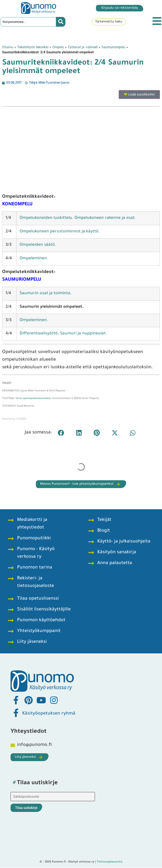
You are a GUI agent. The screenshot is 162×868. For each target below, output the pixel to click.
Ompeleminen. (34, 321)
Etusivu (8, 48)
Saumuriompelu (113, 48)
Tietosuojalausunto (109, 862)
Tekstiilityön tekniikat (33, 48)
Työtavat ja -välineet (83, 48)
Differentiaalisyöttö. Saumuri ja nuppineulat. (63, 334)
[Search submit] (61, 22)
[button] (61, 433)
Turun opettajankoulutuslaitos (33, 399)
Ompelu (58, 48)
